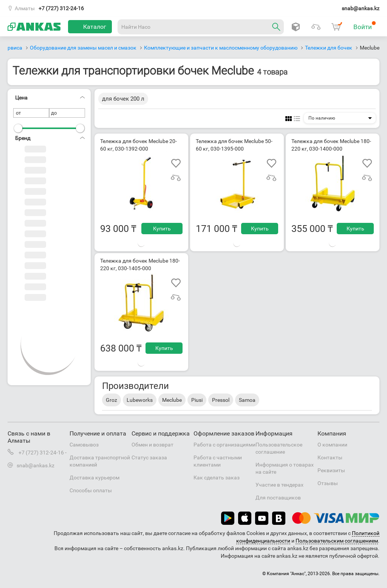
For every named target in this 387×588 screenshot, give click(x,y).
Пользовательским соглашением (337, 541)
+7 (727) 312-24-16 (61, 8)
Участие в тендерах (279, 485)
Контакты (330, 457)
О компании (332, 445)
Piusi (197, 400)
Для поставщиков (278, 498)
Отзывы (328, 483)
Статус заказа (149, 457)
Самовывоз (84, 445)
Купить (162, 229)
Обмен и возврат (152, 445)
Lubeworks (140, 400)
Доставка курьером (94, 478)
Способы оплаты (91, 490)
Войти (365, 26)
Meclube (172, 400)
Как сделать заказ (217, 478)
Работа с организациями (224, 445)
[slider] (18, 128)
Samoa (247, 400)
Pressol (221, 400)
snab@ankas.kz (361, 8)
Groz (111, 400)
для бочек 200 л (123, 99)
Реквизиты (331, 470)
